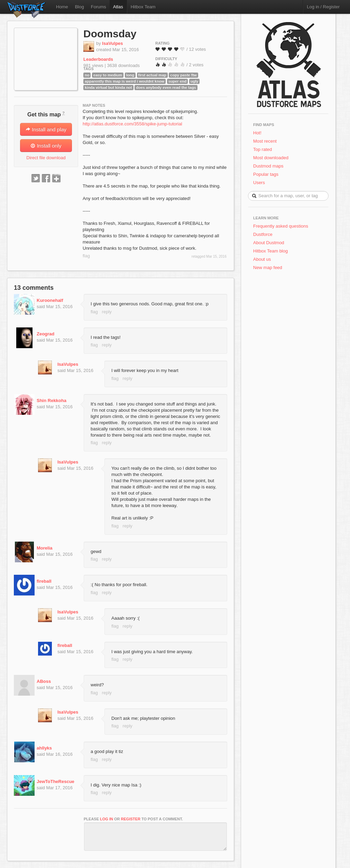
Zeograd (45, 334)
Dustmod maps (268, 166)
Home (62, 7)
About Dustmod (269, 243)
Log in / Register (323, 7)
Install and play (46, 129)
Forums (99, 7)
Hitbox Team (143, 7)
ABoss (44, 681)
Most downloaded (271, 158)
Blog (80, 7)
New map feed (269, 268)
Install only (46, 146)
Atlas (118, 7)
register (131, 819)
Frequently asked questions (281, 226)
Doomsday (110, 34)
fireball (44, 581)
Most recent (265, 141)
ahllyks (44, 748)
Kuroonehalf (50, 300)
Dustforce (263, 234)
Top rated (262, 149)
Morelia (45, 548)
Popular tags (266, 174)
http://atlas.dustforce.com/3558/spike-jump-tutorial (132, 124)
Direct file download (46, 158)
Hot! (257, 133)
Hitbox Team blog (270, 251)
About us (262, 259)
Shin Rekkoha (52, 400)
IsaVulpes (112, 43)
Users (259, 183)
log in (107, 819)
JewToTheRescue (56, 781)
